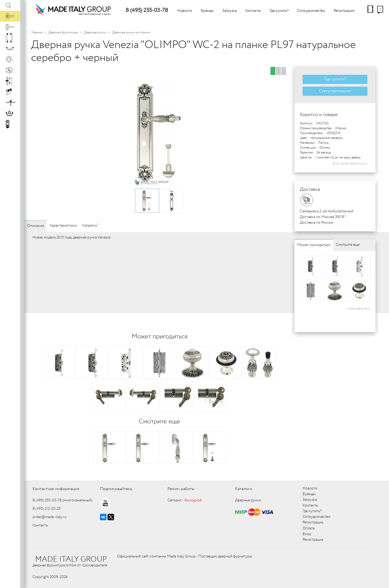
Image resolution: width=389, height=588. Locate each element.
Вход (307, 534)
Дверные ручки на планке (131, 33)
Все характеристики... (351, 164)
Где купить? (279, 11)
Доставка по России (317, 223)
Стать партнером (335, 91)
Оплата (308, 528)
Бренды (207, 11)
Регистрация (344, 11)
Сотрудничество (311, 11)
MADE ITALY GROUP (71, 559)
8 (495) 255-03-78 (147, 10)
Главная (37, 33)
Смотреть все (359, 309)
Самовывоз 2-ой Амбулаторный (327, 211)
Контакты (253, 11)
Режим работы (181, 489)
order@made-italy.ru (49, 517)
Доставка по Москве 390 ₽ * (323, 217)
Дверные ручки (95, 33)
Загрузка (229, 11)
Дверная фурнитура (63, 33)
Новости (185, 11)
